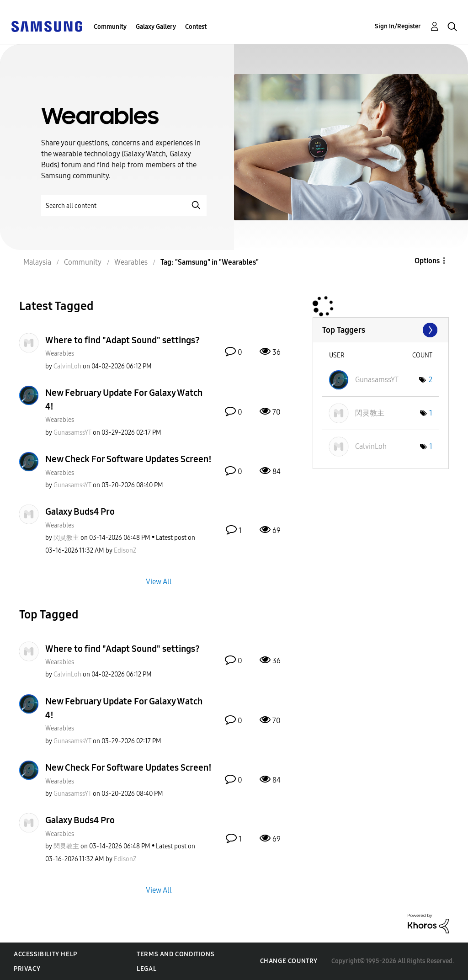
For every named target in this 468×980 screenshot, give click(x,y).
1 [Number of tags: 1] (431, 413)
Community (110, 27)
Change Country (289, 961)
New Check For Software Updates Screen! (128, 459)
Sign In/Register (398, 26)
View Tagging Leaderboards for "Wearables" (381, 330)
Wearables (60, 354)
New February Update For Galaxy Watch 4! (124, 399)
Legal (146, 969)
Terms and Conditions (175, 954)
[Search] (124, 205)
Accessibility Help (45, 954)
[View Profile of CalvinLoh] (67, 366)
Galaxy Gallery (156, 27)
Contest (196, 27)
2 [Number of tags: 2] (431, 380)
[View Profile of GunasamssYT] (72, 433)
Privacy (27, 969)
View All (159, 581)
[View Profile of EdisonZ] (125, 551)
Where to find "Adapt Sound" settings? (122, 340)
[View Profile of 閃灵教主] (66, 538)
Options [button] (427, 261)
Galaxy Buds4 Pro (80, 511)
